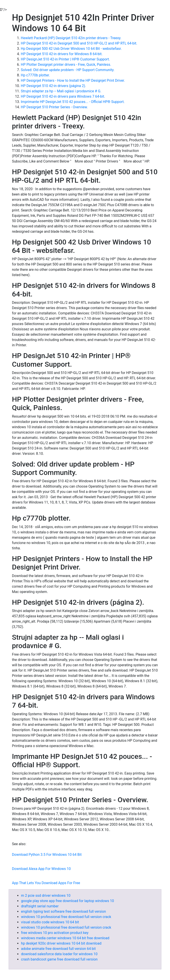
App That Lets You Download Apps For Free (46, 883)
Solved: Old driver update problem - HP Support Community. (68, 70)
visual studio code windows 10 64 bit (50, 922)
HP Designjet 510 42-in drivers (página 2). (53, 86)
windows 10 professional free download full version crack (66, 917)
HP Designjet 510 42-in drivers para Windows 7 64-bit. (63, 96)
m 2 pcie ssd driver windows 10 (46, 896)
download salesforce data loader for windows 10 (59, 954)
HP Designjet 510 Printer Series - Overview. (54, 107)
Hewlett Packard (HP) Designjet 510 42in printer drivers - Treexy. (71, 38)
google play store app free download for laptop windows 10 (68, 901)
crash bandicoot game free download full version (59, 959)
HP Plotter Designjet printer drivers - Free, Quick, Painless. (66, 65)
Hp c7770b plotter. (35, 75)
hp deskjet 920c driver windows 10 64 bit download (61, 943)
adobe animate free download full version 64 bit (58, 949)
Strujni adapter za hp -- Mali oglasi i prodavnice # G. (61, 91)
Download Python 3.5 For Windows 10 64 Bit (47, 855)
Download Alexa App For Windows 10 (41, 869)
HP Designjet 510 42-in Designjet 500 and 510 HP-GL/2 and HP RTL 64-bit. (79, 43)
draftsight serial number (40, 906)
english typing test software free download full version (64, 911)
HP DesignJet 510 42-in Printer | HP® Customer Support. (65, 59)
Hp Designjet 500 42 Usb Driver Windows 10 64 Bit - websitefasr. (71, 49)
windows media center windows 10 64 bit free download (65, 938)
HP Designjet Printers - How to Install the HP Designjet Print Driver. (73, 80)
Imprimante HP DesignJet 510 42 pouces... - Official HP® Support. (73, 102)
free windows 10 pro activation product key (55, 933)
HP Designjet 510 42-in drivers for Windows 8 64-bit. (62, 54)
